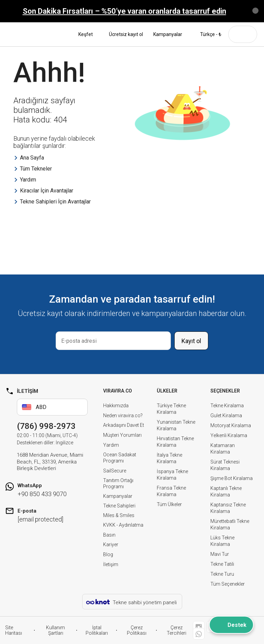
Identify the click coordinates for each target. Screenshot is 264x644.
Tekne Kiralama (227, 406)
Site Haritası (14, 630)
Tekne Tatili (222, 564)
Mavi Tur (220, 554)
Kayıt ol (191, 341)
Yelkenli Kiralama (229, 435)
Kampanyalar (168, 34)
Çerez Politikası (137, 630)
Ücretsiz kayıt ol (126, 34)
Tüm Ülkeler (169, 504)
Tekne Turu (222, 574)
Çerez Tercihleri (177, 630)
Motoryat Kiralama (231, 425)
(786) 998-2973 (46, 426)
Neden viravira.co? (123, 415)
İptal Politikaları (97, 630)
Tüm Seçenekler (228, 584)
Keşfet (89, 34)
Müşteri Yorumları (122, 435)
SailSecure (115, 471)
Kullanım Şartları (56, 630)
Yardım (111, 445)
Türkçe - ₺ (207, 34)
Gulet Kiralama (226, 415)
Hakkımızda (116, 406)
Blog (108, 554)
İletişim (111, 564)
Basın (109, 535)
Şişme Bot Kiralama (232, 478)
